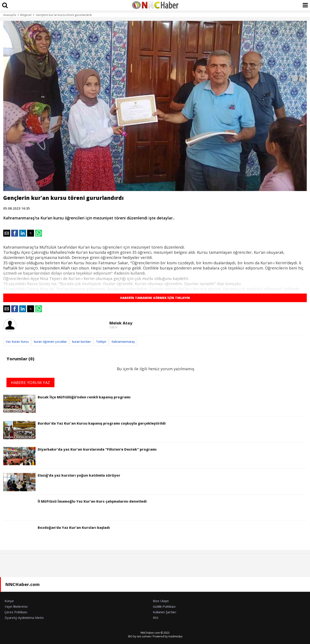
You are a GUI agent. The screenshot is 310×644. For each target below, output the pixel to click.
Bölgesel (26, 15)
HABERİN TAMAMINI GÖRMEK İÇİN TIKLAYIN (155, 298)
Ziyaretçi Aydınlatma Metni (24, 618)
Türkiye (101, 342)
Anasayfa (10, 15)
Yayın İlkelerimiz (16, 606)
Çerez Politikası (16, 612)
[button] (7, 233)
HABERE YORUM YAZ (30, 382)
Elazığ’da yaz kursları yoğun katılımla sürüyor (62, 482)
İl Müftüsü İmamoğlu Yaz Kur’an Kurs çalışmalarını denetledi (75, 508)
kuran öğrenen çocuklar (50, 342)
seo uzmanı (144, 636)
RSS (156, 618)
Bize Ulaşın (161, 601)
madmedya (175, 636)
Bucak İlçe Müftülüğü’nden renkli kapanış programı (67, 404)
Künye (9, 601)
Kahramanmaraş (123, 342)
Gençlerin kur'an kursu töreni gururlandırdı (64, 15)
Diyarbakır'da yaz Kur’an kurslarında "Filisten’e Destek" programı (80, 456)
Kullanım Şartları (164, 612)
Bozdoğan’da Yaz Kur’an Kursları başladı (57, 534)
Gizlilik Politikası (164, 606)
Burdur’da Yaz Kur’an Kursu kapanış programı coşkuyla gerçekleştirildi (84, 430)
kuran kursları (81, 342)
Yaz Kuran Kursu (17, 342)
